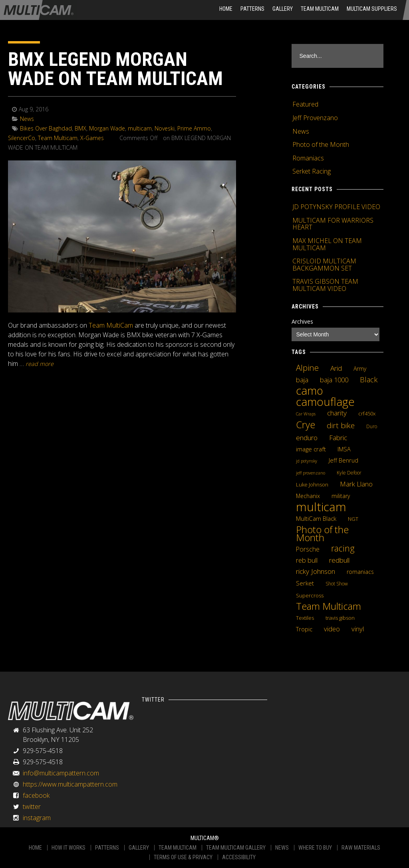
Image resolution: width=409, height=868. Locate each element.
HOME (226, 9)
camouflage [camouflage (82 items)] (325, 401)
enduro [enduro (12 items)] (307, 437)
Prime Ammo (194, 128)
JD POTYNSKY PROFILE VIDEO (336, 207)
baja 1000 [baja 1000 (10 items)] (334, 380)
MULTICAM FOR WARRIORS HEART (333, 224)
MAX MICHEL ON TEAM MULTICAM (327, 244)
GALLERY (139, 848)
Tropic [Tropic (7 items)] (304, 629)
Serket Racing (312, 171)
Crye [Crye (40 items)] (306, 425)
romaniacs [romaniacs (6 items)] (360, 572)
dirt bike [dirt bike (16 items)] (341, 425)
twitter (32, 807)
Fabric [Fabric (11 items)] (338, 438)
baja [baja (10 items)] (302, 380)
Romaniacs (308, 158)
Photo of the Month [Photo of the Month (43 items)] (322, 534)
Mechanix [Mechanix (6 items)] (308, 496)
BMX (80, 128)
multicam (140, 128)
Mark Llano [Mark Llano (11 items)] (356, 484)
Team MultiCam (111, 325)
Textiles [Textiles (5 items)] (305, 618)
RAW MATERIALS (361, 848)
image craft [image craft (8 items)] (311, 449)
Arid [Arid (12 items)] (336, 368)
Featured (305, 104)
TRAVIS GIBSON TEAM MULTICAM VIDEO (325, 285)
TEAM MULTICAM (178, 848)
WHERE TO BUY (315, 848)
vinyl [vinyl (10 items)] (358, 629)
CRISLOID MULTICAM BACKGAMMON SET (324, 265)
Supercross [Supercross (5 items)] (310, 595)
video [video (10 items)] (332, 629)
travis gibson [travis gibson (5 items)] (340, 618)
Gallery (283, 9)
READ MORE (40, 364)
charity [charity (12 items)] (337, 413)
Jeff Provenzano (315, 118)
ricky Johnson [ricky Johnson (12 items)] (316, 571)
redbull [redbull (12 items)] (339, 560)
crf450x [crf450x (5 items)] (367, 413)
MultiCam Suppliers (372, 9)
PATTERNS (107, 848)
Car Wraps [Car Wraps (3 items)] (306, 414)
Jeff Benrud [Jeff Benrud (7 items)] (343, 460)
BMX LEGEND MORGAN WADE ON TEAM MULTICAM (115, 69)
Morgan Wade (107, 128)
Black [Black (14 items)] (369, 380)
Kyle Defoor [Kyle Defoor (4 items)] (349, 473)
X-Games (92, 138)
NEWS (282, 848)
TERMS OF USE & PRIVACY (183, 857)
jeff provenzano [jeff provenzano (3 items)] (311, 473)
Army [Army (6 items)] (360, 369)
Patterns (252, 9)
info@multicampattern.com (61, 773)
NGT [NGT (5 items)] (353, 519)
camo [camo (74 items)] (310, 391)
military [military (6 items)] (341, 496)
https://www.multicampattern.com (70, 784)
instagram (37, 818)
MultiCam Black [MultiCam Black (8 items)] (316, 518)
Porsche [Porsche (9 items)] (308, 549)
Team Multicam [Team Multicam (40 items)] (329, 606)
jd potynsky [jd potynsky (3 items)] (307, 461)
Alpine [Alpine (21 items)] (307, 368)
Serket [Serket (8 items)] (305, 583)
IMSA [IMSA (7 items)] (344, 449)
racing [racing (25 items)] (343, 548)
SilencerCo (22, 138)
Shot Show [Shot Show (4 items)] (337, 584)
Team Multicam (320, 9)
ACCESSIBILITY (239, 857)
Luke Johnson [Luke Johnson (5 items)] (312, 484)
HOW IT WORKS (68, 848)
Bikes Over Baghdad (46, 128)
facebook (36, 795)
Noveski (165, 128)
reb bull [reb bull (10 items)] (307, 560)
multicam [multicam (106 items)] (321, 507)
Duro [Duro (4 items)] (372, 426)
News (27, 119)
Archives (302, 321)
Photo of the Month (321, 144)
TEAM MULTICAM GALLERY (236, 848)
